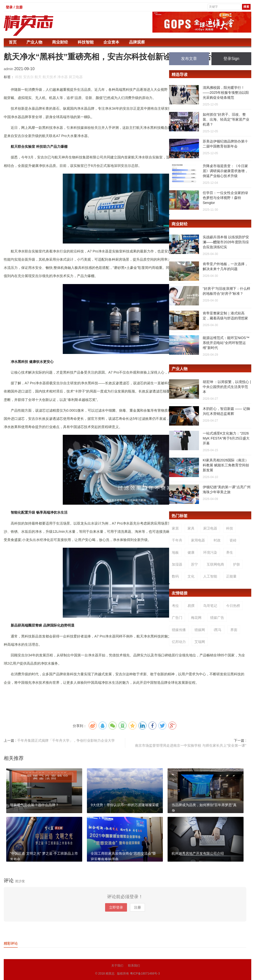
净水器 (63, 77)
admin (9, 69)
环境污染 (210, 552)
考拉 (175, 606)
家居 (175, 528)
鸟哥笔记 (210, 606)
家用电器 (198, 540)
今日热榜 (233, 606)
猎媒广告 (217, 618)
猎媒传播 (179, 630)
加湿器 (177, 564)
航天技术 (50, 77)
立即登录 (116, 907)
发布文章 (189, 59)
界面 (234, 630)
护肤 (237, 564)
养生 (230, 552)
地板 (175, 552)
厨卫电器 (76, 77)
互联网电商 (215, 564)
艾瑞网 (200, 642)
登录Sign (231, 59)
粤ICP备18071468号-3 (145, 974)
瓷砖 (233, 540)
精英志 (110, 974)
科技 (19, 77)
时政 (217, 540)
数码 (175, 576)
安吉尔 (28, 77)
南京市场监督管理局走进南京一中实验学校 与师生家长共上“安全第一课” (191, 745)
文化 (191, 576)
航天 (38, 77)
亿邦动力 (179, 642)
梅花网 (196, 618)
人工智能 (210, 576)
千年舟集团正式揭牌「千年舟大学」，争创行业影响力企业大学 (66, 740)
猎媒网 (200, 630)
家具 (191, 528)
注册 (137, 907)
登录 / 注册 (14, 7)
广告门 (177, 618)
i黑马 (218, 630)
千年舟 (177, 540)
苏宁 (194, 564)
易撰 (191, 606)
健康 (191, 552)
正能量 (231, 576)
